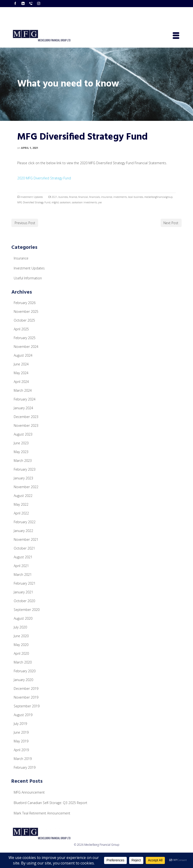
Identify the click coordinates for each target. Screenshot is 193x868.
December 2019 (26, 688)
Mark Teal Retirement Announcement (42, 813)
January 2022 (23, 531)
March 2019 (23, 759)
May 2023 (21, 452)
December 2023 (26, 417)
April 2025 (21, 329)
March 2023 (23, 461)
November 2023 (26, 425)
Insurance (21, 258)
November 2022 (26, 487)
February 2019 (25, 767)
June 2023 (21, 443)
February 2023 (25, 469)
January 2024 (23, 408)
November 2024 (26, 347)
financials (94, 197)
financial (83, 197)
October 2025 (24, 320)
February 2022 (25, 522)
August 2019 (23, 715)
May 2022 (21, 504)
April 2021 (21, 566)
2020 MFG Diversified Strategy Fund (44, 178)
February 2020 (25, 671)
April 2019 (21, 750)
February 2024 (25, 399)
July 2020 (20, 627)
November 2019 (26, 697)
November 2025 (26, 311)
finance (73, 197)
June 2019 (21, 732)
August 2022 (23, 496)
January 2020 (23, 680)
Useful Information (28, 278)
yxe (100, 202)
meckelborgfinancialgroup (158, 197)
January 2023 (23, 478)
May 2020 (21, 645)
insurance (107, 197)
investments (120, 197)
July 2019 (20, 724)
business (63, 197)
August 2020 (23, 618)
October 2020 (24, 601)
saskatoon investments (84, 202)
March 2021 (23, 575)
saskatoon (65, 202)
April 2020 (21, 653)
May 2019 (21, 741)
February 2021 (25, 583)
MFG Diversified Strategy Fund (34, 202)
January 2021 (23, 592)
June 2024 (21, 364)
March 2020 (23, 662)
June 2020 (21, 636)
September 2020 (27, 610)
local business (136, 197)
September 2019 (27, 706)
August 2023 (23, 434)
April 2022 (21, 513)
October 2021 (24, 548)
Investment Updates (32, 197)
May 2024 (21, 373)
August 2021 (23, 557)
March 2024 (23, 390)
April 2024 (21, 382)
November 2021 (26, 539)
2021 (54, 197)
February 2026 (25, 303)
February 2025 (25, 338)
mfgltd (55, 202)
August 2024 (23, 355)
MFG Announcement (29, 792)
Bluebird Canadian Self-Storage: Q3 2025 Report (50, 803)
